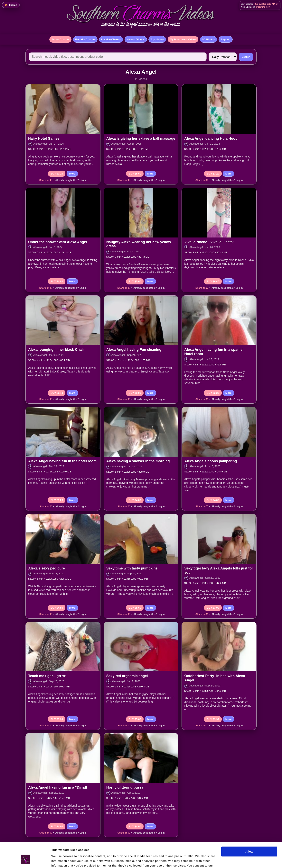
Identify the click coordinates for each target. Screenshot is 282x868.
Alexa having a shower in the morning (138, 461)
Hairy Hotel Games (44, 139)
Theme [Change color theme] (13, 5)
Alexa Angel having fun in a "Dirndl (58, 787)
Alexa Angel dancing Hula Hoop (211, 139)
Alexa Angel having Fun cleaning (134, 350)
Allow (249, 831)
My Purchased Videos (183, 39)
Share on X (46, 180)
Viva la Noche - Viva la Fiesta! (209, 242)
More (72, 174)
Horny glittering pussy (125, 787)
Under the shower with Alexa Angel (58, 242)
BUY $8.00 (135, 393)
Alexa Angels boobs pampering (211, 461)
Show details (60, 860)
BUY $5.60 (135, 174)
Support (226, 39)
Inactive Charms (111, 39)
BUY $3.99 (213, 608)
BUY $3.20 (57, 174)
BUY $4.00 (135, 500)
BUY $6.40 (213, 281)
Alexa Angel (40, 144)
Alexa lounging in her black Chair (56, 350)
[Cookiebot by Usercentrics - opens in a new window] (25, 860)
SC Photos (209, 39)
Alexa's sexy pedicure (47, 568)
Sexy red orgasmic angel (127, 676)
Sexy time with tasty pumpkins (132, 568)
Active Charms (60, 39)
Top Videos (157, 39)
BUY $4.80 (57, 281)
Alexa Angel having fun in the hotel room (62, 461)
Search (246, 57)
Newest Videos (136, 39)
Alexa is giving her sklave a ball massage (141, 139)
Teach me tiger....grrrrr (47, 676)
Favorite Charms (85, 39)
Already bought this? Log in (71, 180)
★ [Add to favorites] (30, 144)
